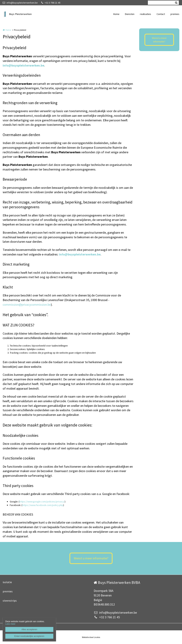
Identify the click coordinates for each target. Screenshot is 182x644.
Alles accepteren (29, 629)
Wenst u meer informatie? (159, 40)
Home (116, 14)
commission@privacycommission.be (27, 305)
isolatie (7, 582)
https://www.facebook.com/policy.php (43, 505)
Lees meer (10, 624)
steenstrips (10, 601)
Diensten (130, 14)
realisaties (145, 14)
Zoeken (176, 3)
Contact (161, 14)
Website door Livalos (91, 637)
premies (175, 14)
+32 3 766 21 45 (51, 3)
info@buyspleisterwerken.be (20, 3)
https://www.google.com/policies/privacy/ (42, 502)
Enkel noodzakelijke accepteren (29, 636)
